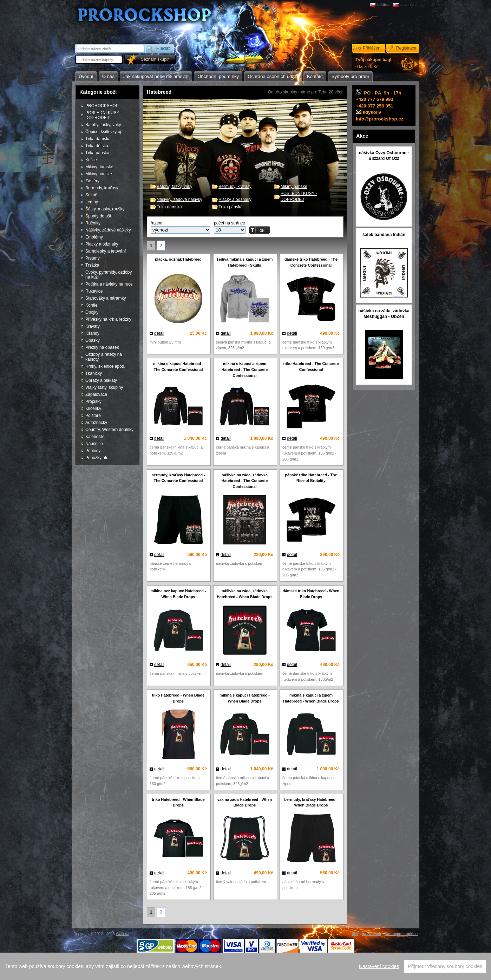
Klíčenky (93, 409)
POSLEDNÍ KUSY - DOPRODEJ (104, 115)
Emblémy (94, 237)
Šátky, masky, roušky (105, 209)
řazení (156, 223)
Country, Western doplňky (109, 430)
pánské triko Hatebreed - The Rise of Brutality (311, 478)
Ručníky (93, 223)
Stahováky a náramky (106, 298)
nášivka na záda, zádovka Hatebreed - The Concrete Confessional (245, 481)
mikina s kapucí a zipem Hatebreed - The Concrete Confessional (245, 370)
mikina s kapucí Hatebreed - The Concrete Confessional (178, 367)
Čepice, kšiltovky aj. (104, 132)
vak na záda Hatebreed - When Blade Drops (245, 802)
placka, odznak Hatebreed (178, 259)
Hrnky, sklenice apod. (105, 366)
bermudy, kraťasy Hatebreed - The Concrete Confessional (178, 478)
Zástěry (92, 181)
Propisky (93, 401)
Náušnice (94, 444)
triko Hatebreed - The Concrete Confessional (311, 367)
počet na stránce (230, 223)
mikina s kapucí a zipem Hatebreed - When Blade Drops (311, 698)
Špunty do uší (98, 216)
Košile (91, 160)
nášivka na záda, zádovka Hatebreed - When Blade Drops (244, 594)
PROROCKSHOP (102, 106)
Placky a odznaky (235, 200)
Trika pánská (230, 207)
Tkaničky (94, 373)
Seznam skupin (155, 59)
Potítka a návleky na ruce (109, 284)
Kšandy (92, 333)
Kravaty (93, 326)
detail (159, 333)
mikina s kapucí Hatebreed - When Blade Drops (245, 698)
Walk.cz (122, 934)
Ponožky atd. (97, 458)
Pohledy (93, 451)
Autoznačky (96, 423)
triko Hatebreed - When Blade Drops (178, 802)
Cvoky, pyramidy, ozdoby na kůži (109, 275)
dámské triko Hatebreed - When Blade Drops (311, 594)
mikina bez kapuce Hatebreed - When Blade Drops (178, 594)
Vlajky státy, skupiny (104, 387)
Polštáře (93, 416)
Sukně (91, 195)
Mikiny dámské (99, 167)
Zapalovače (96, 394)
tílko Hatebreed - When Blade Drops (178, 698)
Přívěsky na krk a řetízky (108, 319)
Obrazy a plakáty (101, 380)
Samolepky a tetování (106, 251)
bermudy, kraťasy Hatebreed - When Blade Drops (311, 802)
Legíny (92, 202)
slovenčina (409, 5)
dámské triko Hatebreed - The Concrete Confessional (311, 262)
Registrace (406, 48)
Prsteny (93, 258)
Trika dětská (97, 146)
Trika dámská (169, 207)
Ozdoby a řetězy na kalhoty (104, 357)
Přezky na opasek (102, 347)
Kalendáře (95, 437)
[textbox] (99, 60)
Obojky (92, 312)
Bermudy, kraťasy (235, 187)
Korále (91, 305)
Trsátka (92, 265)
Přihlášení (372, 48)
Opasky (93, 340)
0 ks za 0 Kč (374, 63)
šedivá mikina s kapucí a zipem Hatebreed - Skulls (245, 262)
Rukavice (94, 291)
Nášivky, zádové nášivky (179, 200)
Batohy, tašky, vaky (175, 187)
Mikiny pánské (294, 187)
